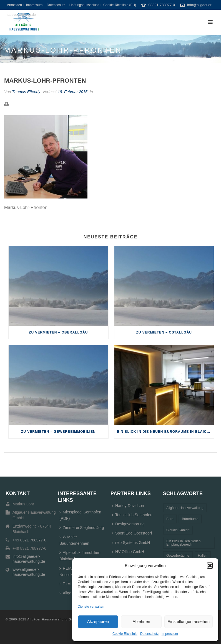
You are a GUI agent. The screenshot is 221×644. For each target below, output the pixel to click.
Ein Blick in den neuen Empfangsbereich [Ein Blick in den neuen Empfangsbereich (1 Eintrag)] (183, 543)
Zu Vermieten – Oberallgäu (58, 332)
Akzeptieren (98, 621)
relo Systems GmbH (131, 543)
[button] (210, 566)
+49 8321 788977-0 (29, 540)
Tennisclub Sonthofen (132, 515)
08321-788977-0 (162, 5)
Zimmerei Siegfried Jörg (82, 528)
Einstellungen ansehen (189, 621)
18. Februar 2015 (73, 92)
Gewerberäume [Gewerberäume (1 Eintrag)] (178, 556)
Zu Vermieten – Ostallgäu (164, 332)
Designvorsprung (128, 524)
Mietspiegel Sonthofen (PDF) (80, 515)
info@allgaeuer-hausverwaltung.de (29, 559)
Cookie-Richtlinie (125, 634)
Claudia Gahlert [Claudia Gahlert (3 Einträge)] (178, 530)
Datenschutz (150, 634)
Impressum (170, 634)
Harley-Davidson (128, 506)
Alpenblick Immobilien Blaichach (80, 556)
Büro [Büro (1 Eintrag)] (170, 519)
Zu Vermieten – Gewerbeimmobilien (58, 432)
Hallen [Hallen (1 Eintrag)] (203, 556)
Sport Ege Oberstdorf (132, 533)
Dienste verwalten (91, 607)
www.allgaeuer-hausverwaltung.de (29, 572)
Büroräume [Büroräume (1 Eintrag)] (190, 519)
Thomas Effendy (26, 92)
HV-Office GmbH (128, 552)
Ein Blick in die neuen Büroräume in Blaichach (166, 432)
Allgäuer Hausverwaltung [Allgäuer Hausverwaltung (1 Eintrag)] (185, 508)
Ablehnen (141, 621)
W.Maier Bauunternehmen (74, 540)
